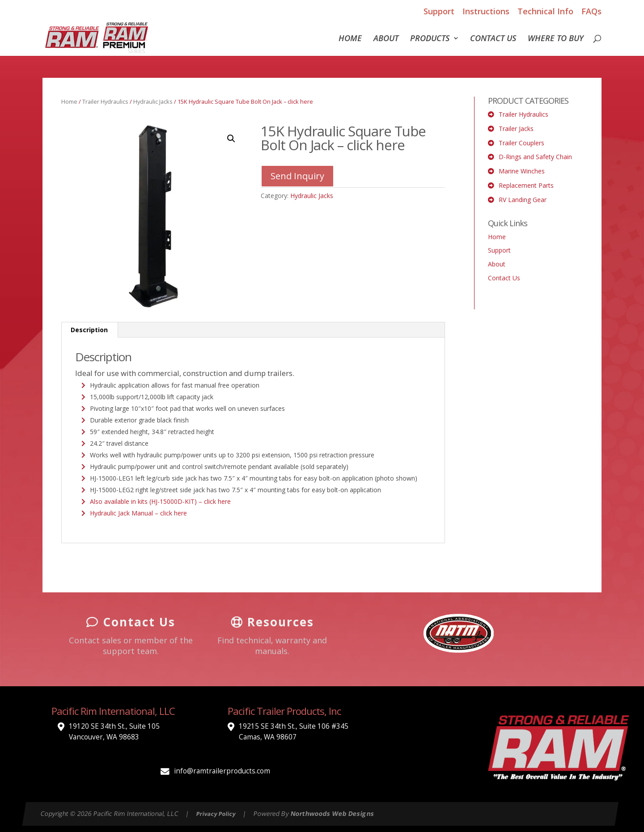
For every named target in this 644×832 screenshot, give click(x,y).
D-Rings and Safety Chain (535, 157)
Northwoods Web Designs (332, 813)
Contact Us (493, 39)
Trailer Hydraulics (105, 101)
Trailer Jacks (516, 129)
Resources (272, 622)
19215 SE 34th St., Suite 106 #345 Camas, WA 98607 (294, 732)
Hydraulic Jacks (153, 101)
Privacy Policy (216, 814)
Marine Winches (522, 171)
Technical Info (545, 11)
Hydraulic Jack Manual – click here (138, 513)
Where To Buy (556, 39)
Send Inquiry (297, 176)
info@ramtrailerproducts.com (222, 771)
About (386, 39)
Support (439, 11)
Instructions (486, 11)
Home (350, 39)
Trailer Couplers (521, 143)
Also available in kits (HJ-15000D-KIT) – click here (160, 501)
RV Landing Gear (523, 200)
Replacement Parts (526, 185)
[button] (231, 139)
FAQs (591, 11)
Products (430, 39)
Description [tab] (89, 330)
